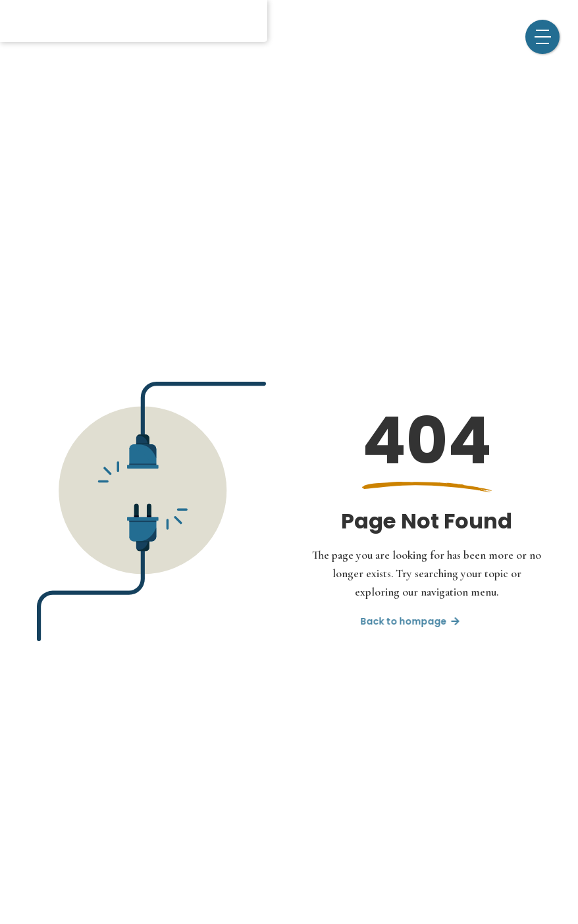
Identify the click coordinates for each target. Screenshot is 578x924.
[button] (542, 37)
